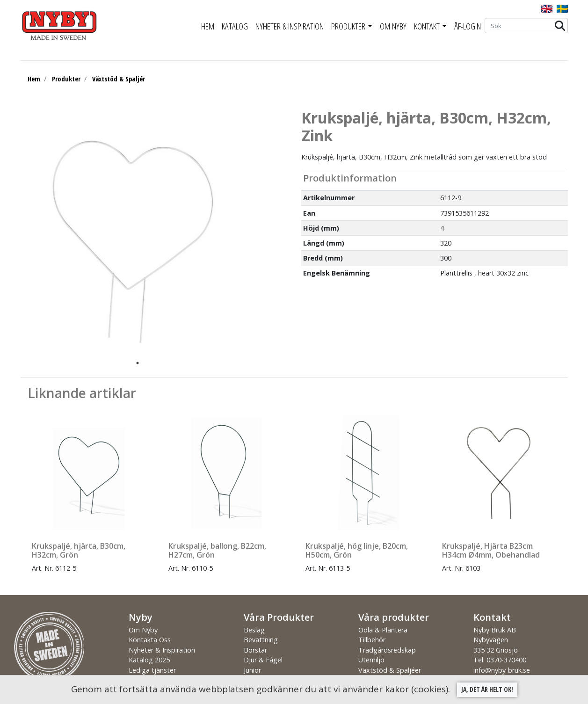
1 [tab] (138, 363)
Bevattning (261, 640)
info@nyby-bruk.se (502, 670)
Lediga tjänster (152, 670)
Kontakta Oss (150, 640)
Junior (252, 670)
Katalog (235, 26)
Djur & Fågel (263, 660)
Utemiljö (371, 660)
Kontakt (427, 26)
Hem (208, 26)
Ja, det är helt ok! (487, 689)
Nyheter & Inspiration (290, 26)
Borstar (255, 650)
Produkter (348, 26)
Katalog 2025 (149, 660)
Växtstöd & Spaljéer (390, 670)
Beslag (254, 630)
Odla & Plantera (383, 630)
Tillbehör (372, 640)
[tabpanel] (131, 232)
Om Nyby (393, 26)
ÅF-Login (468, 26)
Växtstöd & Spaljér (119, 79)
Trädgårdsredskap (387, 650)
